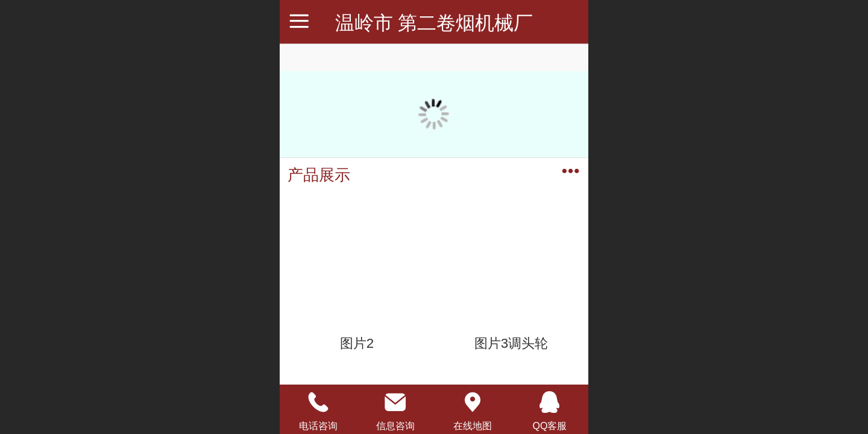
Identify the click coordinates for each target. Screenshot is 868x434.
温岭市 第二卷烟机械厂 (434, 23)
